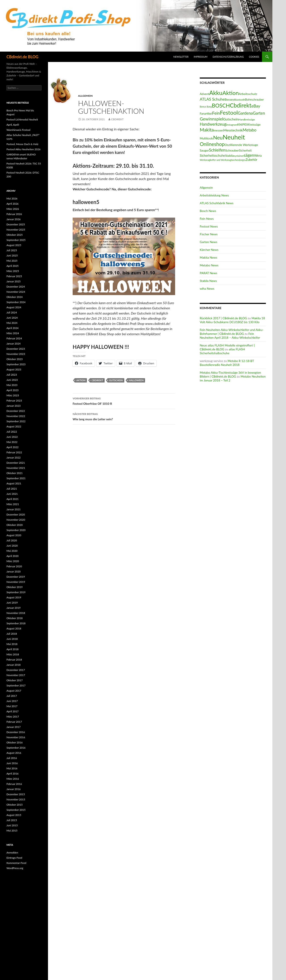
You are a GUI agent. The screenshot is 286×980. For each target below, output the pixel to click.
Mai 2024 (12, 323)
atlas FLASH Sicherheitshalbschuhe (222, 351)
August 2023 (14, 369)
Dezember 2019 (16, 577)
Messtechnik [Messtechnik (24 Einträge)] (233, 130)
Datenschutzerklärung (228, 57)
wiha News (207, 288)
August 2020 (14, 535)
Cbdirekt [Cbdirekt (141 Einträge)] (241, 105)
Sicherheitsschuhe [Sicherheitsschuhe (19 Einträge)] (212, 155)
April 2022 (13, 447)
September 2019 (16, 592)
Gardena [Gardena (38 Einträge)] (245, 113)
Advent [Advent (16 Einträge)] (205, 94)
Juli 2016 (12, 758)
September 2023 (16, 364)
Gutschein (116, 380)
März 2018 (13, 654)
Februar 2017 (14, 722)
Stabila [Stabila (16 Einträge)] (229, 156)
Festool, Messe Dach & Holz (22, 144)
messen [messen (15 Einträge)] (219, 130)
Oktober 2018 (15, 618)
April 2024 (13, 328)
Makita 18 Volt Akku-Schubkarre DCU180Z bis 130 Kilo (232, 320)
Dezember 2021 (16, 463)
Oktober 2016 (15, 742)
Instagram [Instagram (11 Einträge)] (232, 125)
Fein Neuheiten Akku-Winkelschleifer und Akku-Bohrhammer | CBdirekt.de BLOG (232, 332)
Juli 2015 (12, 820)
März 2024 (13, 333)
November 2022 (16, 416)
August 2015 (14, 815)
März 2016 (13, 779)
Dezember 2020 (16, 514)
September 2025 (16, 240)
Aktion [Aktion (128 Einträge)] (231, 93)
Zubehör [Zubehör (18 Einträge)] (251, 160)
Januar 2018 (14, 665)
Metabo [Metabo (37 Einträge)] (249, 130)
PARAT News (209, 273)
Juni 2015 (12, 825)
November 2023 (16, 354)
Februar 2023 (14, 401)
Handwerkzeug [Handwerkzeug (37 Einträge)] (213, 124)
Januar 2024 (14, 344)
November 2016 (16, 737)
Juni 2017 (12, 701)
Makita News (209, 257)
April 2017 (13, 711)
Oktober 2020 (15, 525)
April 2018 (13, 649)
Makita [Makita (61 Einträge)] (207, 130)
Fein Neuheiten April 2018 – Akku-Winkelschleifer (230, 336)
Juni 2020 (12, 546)
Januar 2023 (14, 406)
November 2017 (16, 675)
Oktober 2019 (15, 587)
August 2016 (14, 753)
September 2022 (16, 421)
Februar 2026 (14, 214)
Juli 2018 (12, 634)
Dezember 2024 (16, 287)
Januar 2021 (14, 509)
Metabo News (209, 265)
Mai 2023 (12, 385)
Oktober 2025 (15, 235)
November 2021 (16, 468)
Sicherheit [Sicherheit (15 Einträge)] (245, 150)
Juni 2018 (12, 639)
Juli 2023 (12, 375)
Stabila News (208, 281)
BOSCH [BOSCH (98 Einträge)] (221, 105)
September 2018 (16, 623)
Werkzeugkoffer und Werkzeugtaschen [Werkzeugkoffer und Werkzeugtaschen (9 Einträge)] (219, 160)
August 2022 (14, 426)
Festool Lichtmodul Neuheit (22, 119)
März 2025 (13, 271)
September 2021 (16, 478)
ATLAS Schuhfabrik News (217, 203)
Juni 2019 (12, 603)
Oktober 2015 (15, 805)
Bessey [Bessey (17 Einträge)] (229, 99)
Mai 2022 (12, 442)
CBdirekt (117, 119)
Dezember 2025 (16, 224)
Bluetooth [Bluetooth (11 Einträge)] (239, 100)
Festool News (209, 226)
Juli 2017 (12, 696)
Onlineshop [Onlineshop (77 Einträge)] (212, 144)
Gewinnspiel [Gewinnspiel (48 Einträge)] (211, 119)
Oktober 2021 (15, 473)
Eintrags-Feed (14, 858)
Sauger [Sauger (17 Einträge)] (204, 150)
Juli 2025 (12, 250)
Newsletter (181, 57)
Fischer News (209, 234)
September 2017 (16, 685)
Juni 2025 (12, 255)
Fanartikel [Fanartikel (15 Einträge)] (206, 114)
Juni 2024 (12, 318)
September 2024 (16, 302)
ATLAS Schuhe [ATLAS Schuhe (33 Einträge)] (212, 99)
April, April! (13, 125)
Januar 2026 (14, 219)
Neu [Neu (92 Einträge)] (218, 137)
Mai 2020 (12, 551)
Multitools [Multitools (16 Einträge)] (206, 138)
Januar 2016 (14, 789)
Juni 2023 (12, 380)
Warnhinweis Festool (18, 130)
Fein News (207, 219)
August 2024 (14, 307)
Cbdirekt (97, 380)
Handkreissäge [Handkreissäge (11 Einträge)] (247, 119)
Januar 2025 (14, 281)
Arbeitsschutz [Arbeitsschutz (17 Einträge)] (248, 94)
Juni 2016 (12, 763)
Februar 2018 (14, 660)
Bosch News (208, 211)
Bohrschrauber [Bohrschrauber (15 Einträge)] (255, 100)
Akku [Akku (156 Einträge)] (216, 93)
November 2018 (16, 613)
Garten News (209, 242)
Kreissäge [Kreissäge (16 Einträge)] (254, 124)
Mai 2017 (12, 706)
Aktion (81, 380)
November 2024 (16, 292)
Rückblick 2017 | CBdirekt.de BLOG (223, 318)
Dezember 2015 (16, 794)
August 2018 (14, 628)
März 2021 (13, 504)
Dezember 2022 (16, 411)
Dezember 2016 (16, 732)
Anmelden (12, 853)
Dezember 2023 (16, 349)
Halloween (136, 380)
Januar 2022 (14, 458)
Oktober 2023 (15, 359)
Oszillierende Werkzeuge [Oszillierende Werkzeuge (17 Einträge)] (241, 145)
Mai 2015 (12, 831)
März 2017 (13, 717)
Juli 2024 (12, 312)
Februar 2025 (14, 276)
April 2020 (13, 556)
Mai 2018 (12, 644)
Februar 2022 (14, 452)
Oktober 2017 (15, 680)
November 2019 (16, 582)
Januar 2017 (14, 727)
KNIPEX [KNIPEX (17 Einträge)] (243, 124)
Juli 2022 (12, 432)
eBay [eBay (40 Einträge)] (256, 106)
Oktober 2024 (15, 297)
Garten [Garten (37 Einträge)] (259, 113)
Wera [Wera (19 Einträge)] (258, 155)
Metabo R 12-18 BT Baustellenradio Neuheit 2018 (227, 363)
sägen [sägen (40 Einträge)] (249, 155)
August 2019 (14, 597)
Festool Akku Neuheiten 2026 (23, 149)
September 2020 (16, 530)
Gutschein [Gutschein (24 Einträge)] (231, 119)
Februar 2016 (14, 784)
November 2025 (16, 230)
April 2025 (13, 266)
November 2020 (16, 520)
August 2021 (14, 483)
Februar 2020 (14, 566)
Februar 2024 (14, 338)
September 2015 (16, 810)
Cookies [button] (254, 57)
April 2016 (13, 774)
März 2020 (13, 561)
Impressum (201, 57)
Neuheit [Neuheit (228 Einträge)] (234, 137)
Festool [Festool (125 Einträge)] (229, 112)
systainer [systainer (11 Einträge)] (239, 156)
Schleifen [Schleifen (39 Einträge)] (217, 150)
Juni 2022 (12, 437)
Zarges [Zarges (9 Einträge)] (242, 160)
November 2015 (16, 799)
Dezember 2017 (16, 670)
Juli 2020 (12, 540)
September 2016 (16, 748)
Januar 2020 (14, 571)
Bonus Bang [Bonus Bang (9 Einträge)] (206, 107)
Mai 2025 (12, 261)
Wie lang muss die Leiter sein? (124, 416)
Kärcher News (209, 250)
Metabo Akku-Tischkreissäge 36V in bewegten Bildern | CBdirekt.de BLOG (230, 374)
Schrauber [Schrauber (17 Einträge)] (232, 150)
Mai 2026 (12, 198)
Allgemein (85, 96)
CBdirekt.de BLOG (22, 57)
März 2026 (13, 209)
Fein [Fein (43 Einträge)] (216, 113)
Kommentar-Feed (16, 863)
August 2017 (14, 691)
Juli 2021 (12, 489)
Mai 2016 (12, 768)
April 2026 (13, 204)
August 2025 (14, 245)
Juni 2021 (12, 494)
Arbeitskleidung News (214, 195)
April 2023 (13, 390)
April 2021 (13, 499)
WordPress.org (15, 868)
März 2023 (13, 395)
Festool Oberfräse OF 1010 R (124, 401)
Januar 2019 (14, 608)
